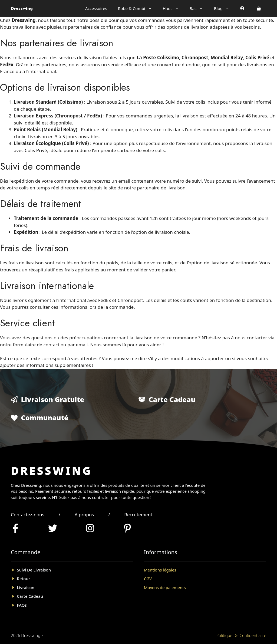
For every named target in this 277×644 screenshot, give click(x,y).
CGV (148, 579)
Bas (199, 8)
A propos (84, 515)
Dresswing (22, 8)
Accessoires (96, 8)
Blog (224, 8)
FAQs (22, 605)
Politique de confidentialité (241, 635)
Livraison (26, 587)
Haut (174, 8)
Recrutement (138, 515)
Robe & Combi (138, 8)
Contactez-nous (28, 515)
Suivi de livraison (34, 570)
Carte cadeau (30, 596)
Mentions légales (160, 570)
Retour (24, 579)
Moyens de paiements (165, 587)
